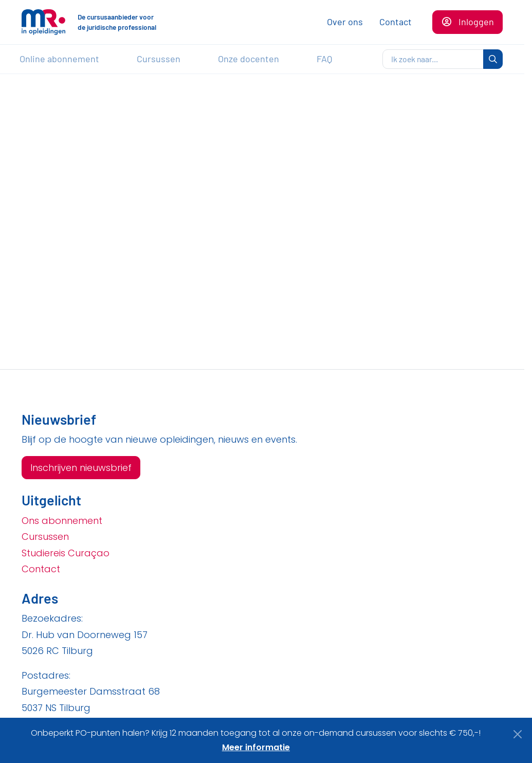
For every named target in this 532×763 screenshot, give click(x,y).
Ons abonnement (62, 521)
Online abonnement (59, 59)
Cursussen (159, 59)
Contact (396, 22)
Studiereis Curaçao (66, 553)
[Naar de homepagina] (43, 22)
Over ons (345, 22)
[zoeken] (433, 59)
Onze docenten (249, 59)
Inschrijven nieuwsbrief (81, 468)
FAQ (324, 59)
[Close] (518, 734)
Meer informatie (256, 747)
